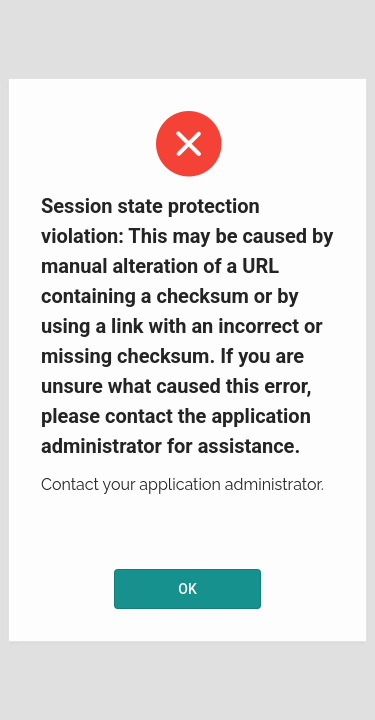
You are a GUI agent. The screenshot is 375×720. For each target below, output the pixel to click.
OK (187, 589)
